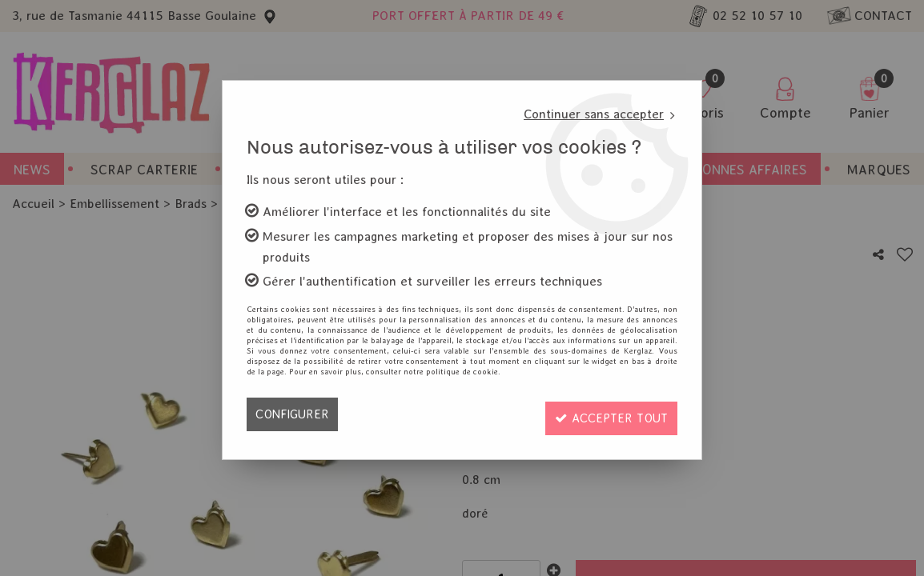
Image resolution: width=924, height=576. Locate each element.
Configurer (293, 414)
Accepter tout (607, 414)
